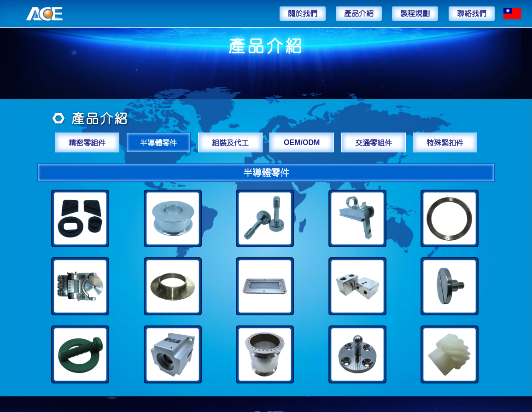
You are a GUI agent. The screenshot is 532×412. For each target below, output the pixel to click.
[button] (512, 14)
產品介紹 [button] (359, 13)
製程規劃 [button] (415, 13)
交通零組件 (374, 142)
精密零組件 (87, 142)
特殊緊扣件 (445, 142)
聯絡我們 (472, 13)
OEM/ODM (302, 142)
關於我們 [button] (303, 13)
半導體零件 (158, 142)
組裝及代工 (230, 142)
